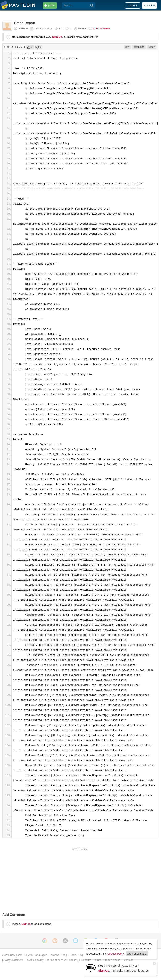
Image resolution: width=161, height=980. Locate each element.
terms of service (57, 960)
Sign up (149, 6)
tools (73, 955)
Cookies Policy (116, 954)
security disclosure (80, 960)
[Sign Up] (91, 968)
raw (127, 47)
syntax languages (37, 955)
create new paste (12, 955)
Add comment (102, 28)
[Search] (92, 5)
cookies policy (35, 960)
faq (65, 955)
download (139, 47)
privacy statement (13, 960)
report (152, 47)
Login (133, 6)
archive (55, 955)
